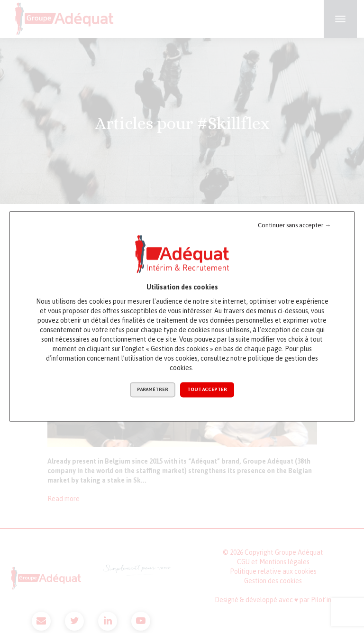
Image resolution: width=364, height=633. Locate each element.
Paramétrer (153, 390)
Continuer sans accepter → (294, 225)
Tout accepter (207, 390)
